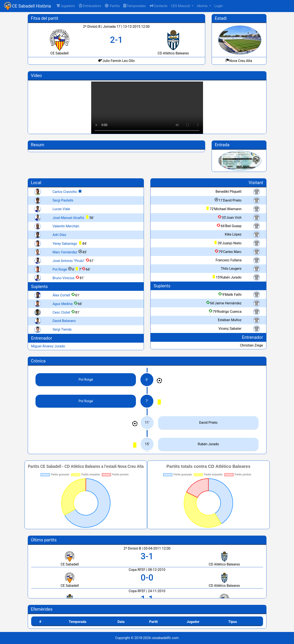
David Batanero (64, 321)
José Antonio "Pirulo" (68, 261)
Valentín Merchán (66, 226)
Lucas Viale (61, 209)
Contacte (158, 6)
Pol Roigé (60, 269)
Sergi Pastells (63, 200)
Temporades (135, 6)
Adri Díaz (59, 235)
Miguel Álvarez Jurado (48, 346)
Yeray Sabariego (65, 244)
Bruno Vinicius (63, 278)
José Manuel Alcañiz (68, 218)
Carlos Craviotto (65, 192)
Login (219, 6)
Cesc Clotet (61, 312)
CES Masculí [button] (181, 6)
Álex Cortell (61, 295)
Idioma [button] (202, 6)
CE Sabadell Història (32, 6)
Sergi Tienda (62, 329)
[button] (112, 6)
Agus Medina (62, 304)
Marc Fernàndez (65, 252)
